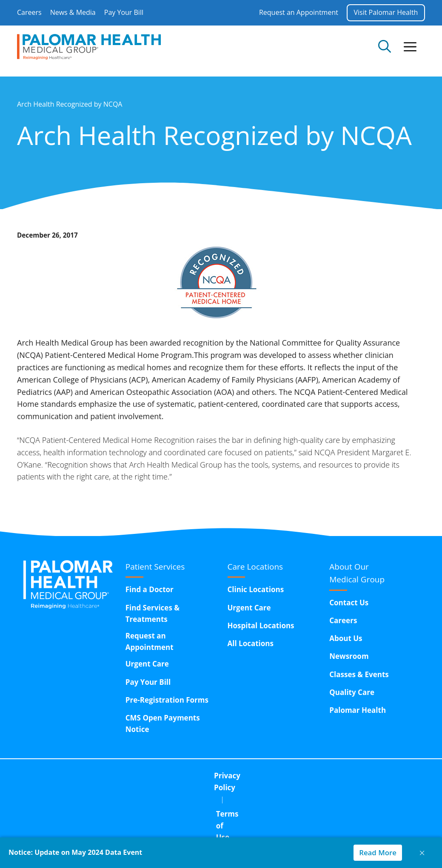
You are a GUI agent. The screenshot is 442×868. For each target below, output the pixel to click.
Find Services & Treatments (153, 613)
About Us (346, 638)
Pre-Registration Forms (167, 700)
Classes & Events (359, 674)
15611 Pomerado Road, (251, 797)
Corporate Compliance (286, 776)
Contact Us (349, 603)
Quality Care (352, 692)
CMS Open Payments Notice (163, 723)
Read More (376, 853)
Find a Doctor (150, 589)
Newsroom (349, 656)
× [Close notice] (422, 852)
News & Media (73, 12)
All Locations (251, 643)
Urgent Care (147, 664)
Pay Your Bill (124, 12)
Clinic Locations (256, 589)
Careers (29, 12)
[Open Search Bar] (385, 47)
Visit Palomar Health (386, 12)
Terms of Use (205, 776)
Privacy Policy (140, 776)
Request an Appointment (298, 12)
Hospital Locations (261, 625)
